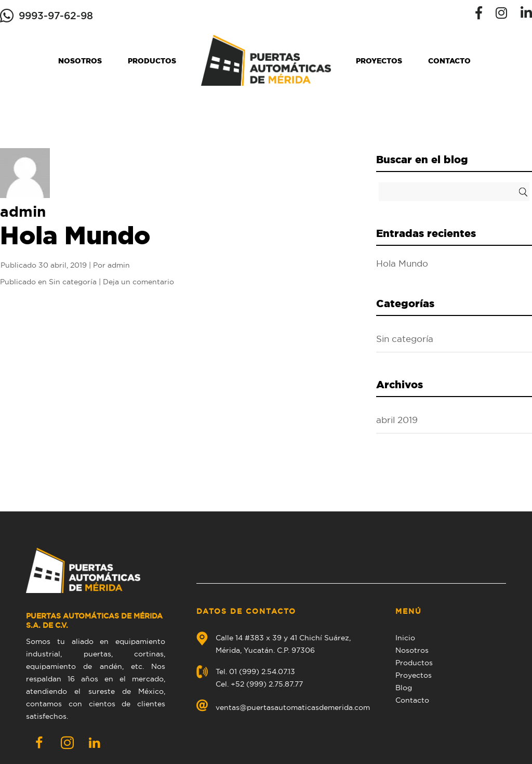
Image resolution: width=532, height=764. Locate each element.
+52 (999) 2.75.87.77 (267, 684)
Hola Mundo (75, 235)
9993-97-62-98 (56, 16)
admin (119, 265)
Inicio (405, 638)
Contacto (449, 61)
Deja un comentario (138, 282)
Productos (152, 61)
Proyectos (379, 61)
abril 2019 (397, 420)
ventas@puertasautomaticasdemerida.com (293, 707)
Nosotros (80, 61)
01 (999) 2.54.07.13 (262, 671)
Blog (404, 688)
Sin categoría (73, 282)
